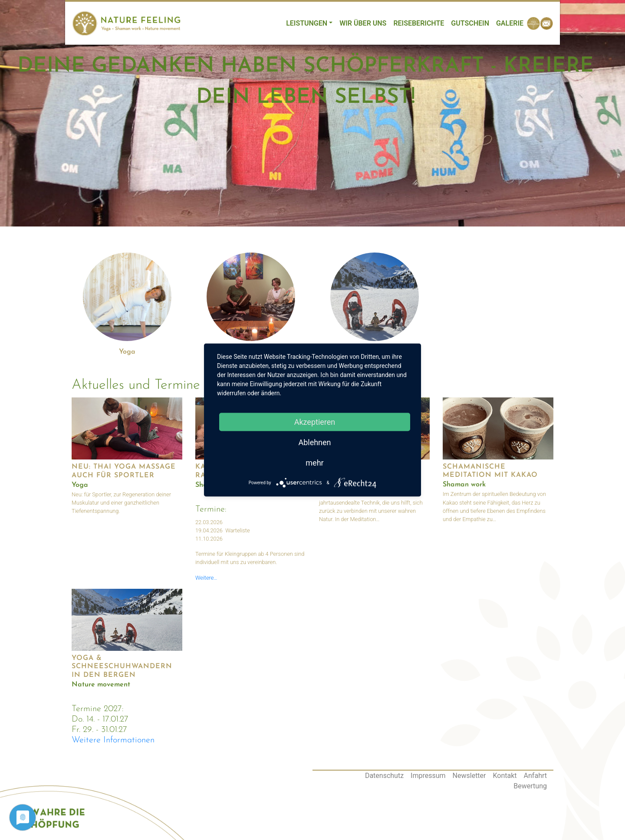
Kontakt (505, 776)
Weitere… (206, 578)
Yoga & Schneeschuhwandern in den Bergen (122, 666)
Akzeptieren (315, 422)
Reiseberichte (419, 23)
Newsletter (469, 776)
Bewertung (530, 786)
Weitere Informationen (113, 740)
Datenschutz (384, 776)
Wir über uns (363, 23)
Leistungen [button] (307, 23)
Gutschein (470, 23)
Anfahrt (535, 776)
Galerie (510, 23)
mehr (314, 463)
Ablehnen (314, 442)
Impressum (428, 776)
